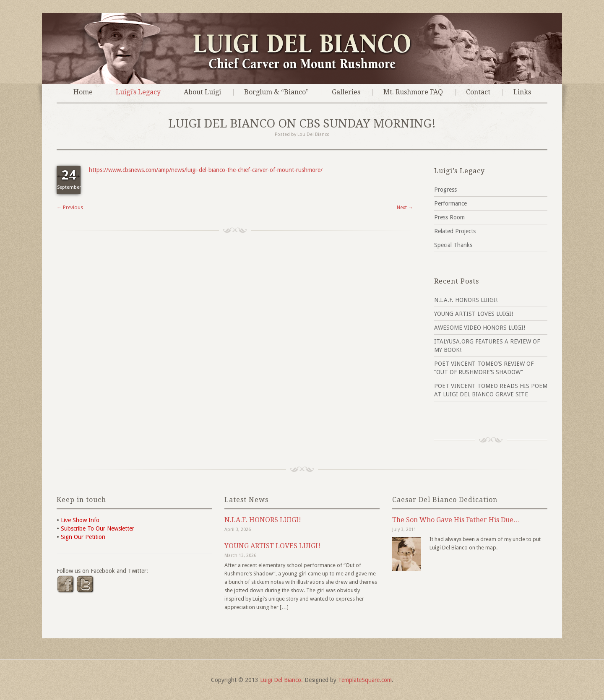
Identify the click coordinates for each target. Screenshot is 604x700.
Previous (70, 208)
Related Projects (455, 231)
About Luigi (202, 92)
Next (405, 208)
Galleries (346, 92)
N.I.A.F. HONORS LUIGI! (466, 300)
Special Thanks (453, 245)
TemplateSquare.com (365, 680)
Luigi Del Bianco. (281, 680)
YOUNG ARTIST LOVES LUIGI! (474, 314)
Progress (445, 190)
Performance (450, 203)
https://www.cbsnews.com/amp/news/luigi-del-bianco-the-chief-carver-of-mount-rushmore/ (206, 170)
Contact (478, 92)
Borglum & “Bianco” (276, 92)
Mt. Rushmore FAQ (413, 92)
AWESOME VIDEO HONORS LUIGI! (480, 328)
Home (83, 92)
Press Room (449, 217)
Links (522, 92)
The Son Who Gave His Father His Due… (456, 520)
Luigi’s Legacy (138, 92)
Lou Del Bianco (314, 134)
